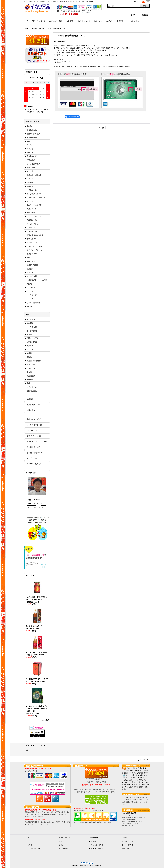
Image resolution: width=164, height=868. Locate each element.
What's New (94, 838)
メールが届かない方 (34, 425)
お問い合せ (31, 410)
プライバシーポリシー (35, 436)
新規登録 (145, 15)
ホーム (30, 838)
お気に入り (31, 845)
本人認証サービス (33, 447)
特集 (60, 841)
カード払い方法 (33, 458)
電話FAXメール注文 (34, 419)
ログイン (135, 15)
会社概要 (30, 399)
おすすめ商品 (63, 848)
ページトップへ (145, 760)
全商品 (29, 126)
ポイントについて (33, 430)
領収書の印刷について (35, 453)
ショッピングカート (34, 848)
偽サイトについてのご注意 (37, 442)
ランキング (94, 841)
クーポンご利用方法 (34, 464)
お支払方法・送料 (33, 405)
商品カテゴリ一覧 (65, 838)
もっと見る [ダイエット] (45, 720)
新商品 (61, 845)
